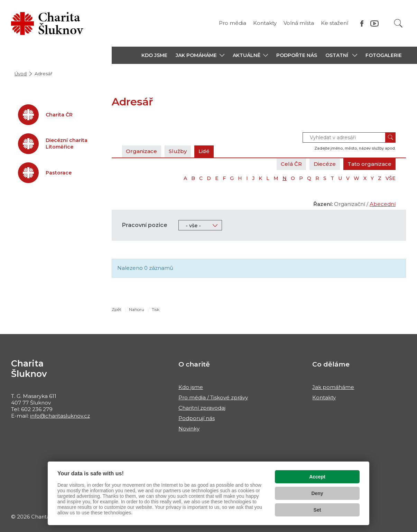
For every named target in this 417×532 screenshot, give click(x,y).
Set (317, 510)
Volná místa (299, 23)
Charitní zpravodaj (202, 408)
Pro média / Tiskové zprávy (213, 397)
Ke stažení (335, 23)
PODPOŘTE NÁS (297, 55)
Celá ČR (291, 164)
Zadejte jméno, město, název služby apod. (355, 148)
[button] (200, 55)
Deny (317, 493)
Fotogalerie (384, 55)
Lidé (205, 151)
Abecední (383, 204)
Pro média (233, 23)
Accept (317, 477)
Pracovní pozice (145, 225)
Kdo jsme (191, 387)
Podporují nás (197, 418)
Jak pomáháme (333, 387)
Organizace (142, 151)
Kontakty (265, 23)
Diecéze (325, 164)
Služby (178, 151)
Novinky (189, 429)
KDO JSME (154, 55)
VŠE (391, 178)
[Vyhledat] (398, 23)
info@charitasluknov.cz (60, 416)
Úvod (21, 74)
